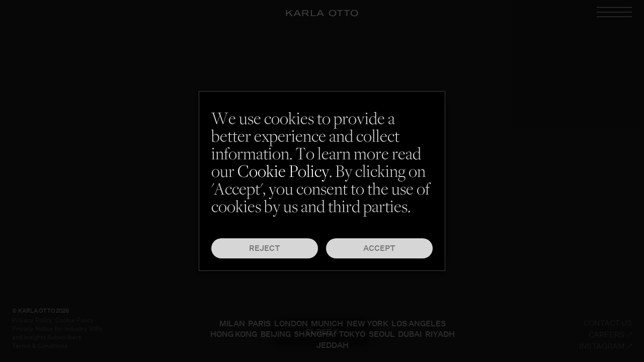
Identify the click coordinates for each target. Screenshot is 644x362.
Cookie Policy (283, 173)
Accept (379, 248)
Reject (265, 248)
